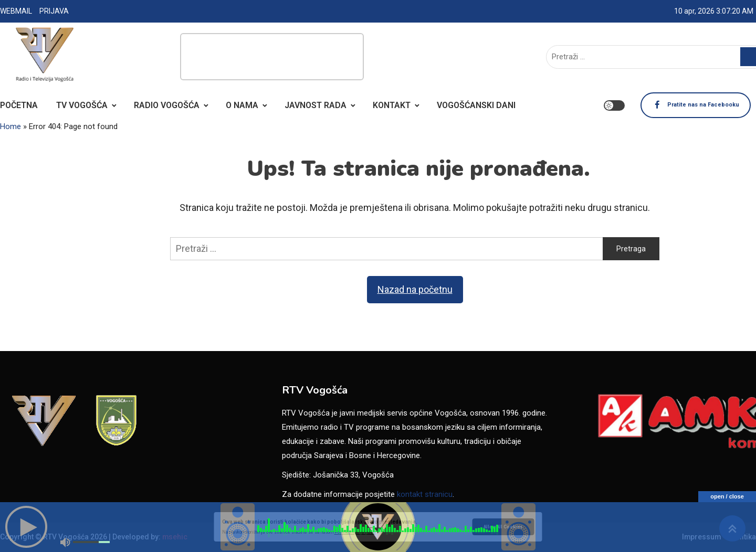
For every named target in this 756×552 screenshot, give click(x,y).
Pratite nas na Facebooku (673, 105)
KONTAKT (392, 105)
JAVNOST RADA (316, 105)
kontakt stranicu (425, 494)
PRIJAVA (54, 11)
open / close (727, 496)
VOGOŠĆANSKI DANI (476, 105)
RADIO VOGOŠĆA (167, 105)
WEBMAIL (16, 11)
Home (10, 126)
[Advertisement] (272, 57)
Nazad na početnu (415, 289)
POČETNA (19, 105)
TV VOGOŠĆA (82, 105)
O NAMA (242, 105)
